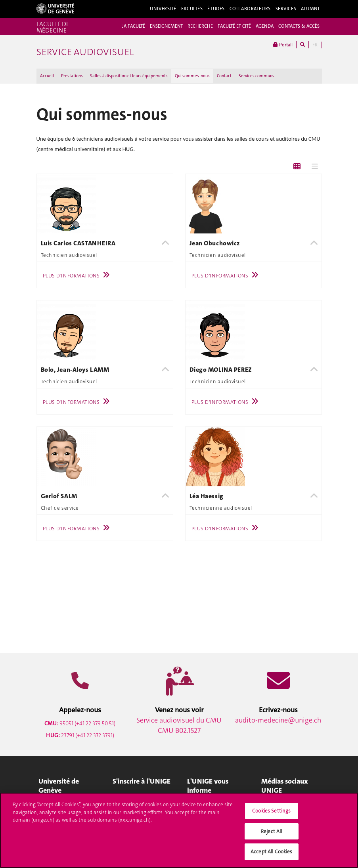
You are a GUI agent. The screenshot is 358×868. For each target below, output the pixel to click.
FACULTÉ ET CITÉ (234, 26)
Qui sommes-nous (192, 76)
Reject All (271, 835)
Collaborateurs (250, 9)
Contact (224, 76)
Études (216, 9)
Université (163, 9)
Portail (283, 45)
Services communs (257, 76)
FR (315, 45)
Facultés (192, 9)
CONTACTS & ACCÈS (299, 26)
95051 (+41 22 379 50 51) (80, 723)
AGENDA (265, 26)
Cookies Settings (271, 814)
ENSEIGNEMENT (166, 26)
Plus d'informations (78, 276)
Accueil (47, 76)
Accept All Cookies (271, 856)
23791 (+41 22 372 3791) (80, 735)
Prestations (72, 76)
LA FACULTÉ (133, 26)
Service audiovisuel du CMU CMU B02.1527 (179, 725)
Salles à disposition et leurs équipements (129, 76)
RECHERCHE (200, 26)
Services (286, 9)
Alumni (310, 9)
